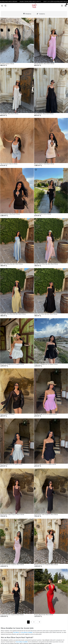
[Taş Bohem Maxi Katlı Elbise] (17, 90)
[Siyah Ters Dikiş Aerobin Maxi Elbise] (51, 291)
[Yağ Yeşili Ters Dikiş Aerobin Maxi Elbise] (17, 291)
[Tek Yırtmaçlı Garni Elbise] (51, 191)
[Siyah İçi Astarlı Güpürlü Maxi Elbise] (17, 591)
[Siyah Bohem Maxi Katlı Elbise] (51, 90)
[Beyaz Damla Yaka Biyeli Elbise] (51, 140)
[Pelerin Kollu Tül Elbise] (17, 391)
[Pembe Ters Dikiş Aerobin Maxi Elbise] (51, 241)
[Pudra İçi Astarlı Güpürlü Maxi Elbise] (17, 541)
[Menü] (2, 6)
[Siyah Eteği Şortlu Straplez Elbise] (51, 441)
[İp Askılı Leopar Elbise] (17, 40)
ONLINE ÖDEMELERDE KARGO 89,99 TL (33, 2)
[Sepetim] (66, 6)
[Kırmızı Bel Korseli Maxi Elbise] (51, 591)
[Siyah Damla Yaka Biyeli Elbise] (17, 191)
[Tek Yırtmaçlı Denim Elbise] (17, 140)
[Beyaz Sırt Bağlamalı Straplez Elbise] (17, 341)
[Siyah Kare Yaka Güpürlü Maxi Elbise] (51, 491)
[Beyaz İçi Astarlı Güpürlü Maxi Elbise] (51, 541)
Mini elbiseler (5, 640)
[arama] (5, 6)
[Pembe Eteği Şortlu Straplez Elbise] (51, 391)
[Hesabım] (62, 6)
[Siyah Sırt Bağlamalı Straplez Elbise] (51, 341)
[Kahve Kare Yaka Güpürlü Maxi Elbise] (17, 491)
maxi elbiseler (46, 640)
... (37, 622)
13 (39, 622)
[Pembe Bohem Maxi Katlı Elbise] (51, 40)
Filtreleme (27, 14)
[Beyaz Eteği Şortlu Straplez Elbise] (17, 441)
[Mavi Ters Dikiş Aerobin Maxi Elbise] (17, 241)
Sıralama (41, 14)
